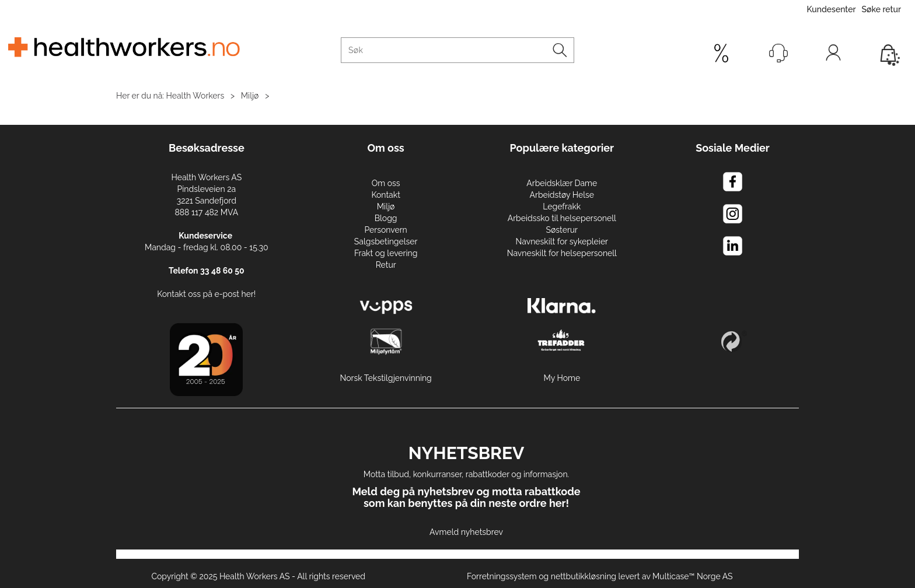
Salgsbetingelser (386, 242)
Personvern (385, 230)
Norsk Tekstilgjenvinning (386, 378)
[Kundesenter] (778, 53)
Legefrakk (562, 206)
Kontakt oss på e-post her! (206, 294)
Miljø (250, 96)
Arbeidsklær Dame (562, 183)
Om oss (386, 183)
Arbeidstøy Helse (562, 195)
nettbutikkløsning (584, 576)
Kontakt (385, 195)
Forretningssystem (502, 576)
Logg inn (833, 55)
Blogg (386, 218)
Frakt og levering (386, 253)
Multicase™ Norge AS (693, 576)
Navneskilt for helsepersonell (562, 253)
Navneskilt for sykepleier (562, 242)
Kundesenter (831, 9)
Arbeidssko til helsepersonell (562, 218)
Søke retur (881, 9)
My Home (562, 378)
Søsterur (562, 230)
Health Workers (195, 96)
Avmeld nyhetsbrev (466, 532)
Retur (386, 265)
